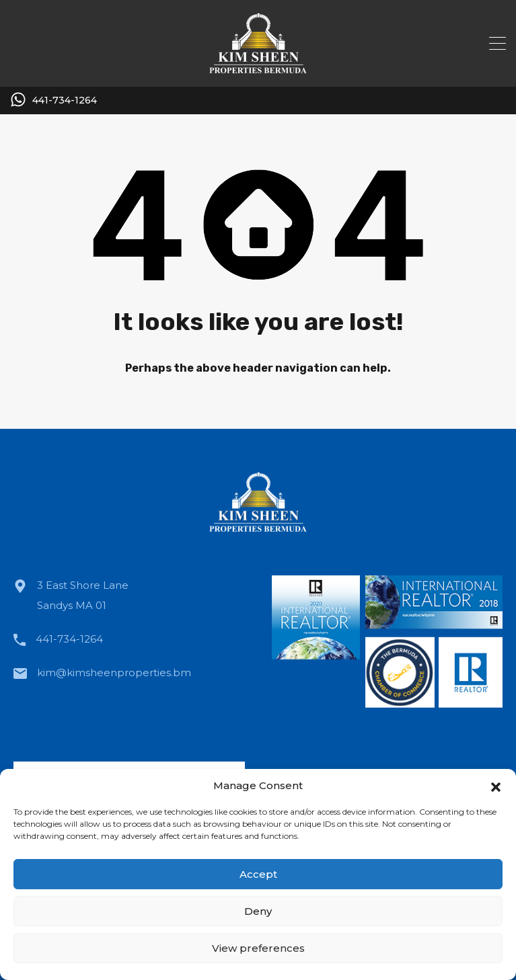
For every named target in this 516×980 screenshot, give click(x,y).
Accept (258, 874)
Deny (258, 911)
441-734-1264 (65, 100)
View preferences (258, 948)
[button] (496, 786)
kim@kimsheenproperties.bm (114, 672)
